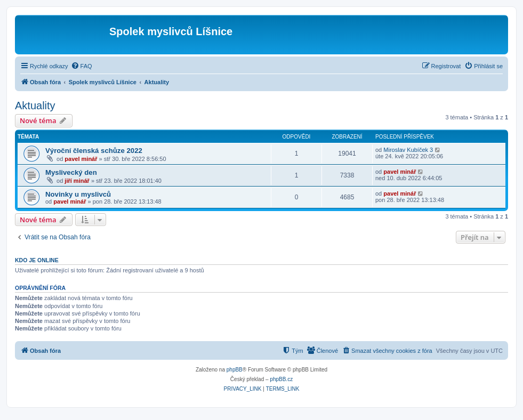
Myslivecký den (71, 172)
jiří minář (77, 181)
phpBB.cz (281, 379)
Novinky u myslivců (78, 194)
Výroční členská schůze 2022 (94, 151)
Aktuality (35, 106)
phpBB (235, 370)
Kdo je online (37, 260)
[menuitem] (82, 66)
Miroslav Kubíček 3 (408, 150)
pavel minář (81, 159)
